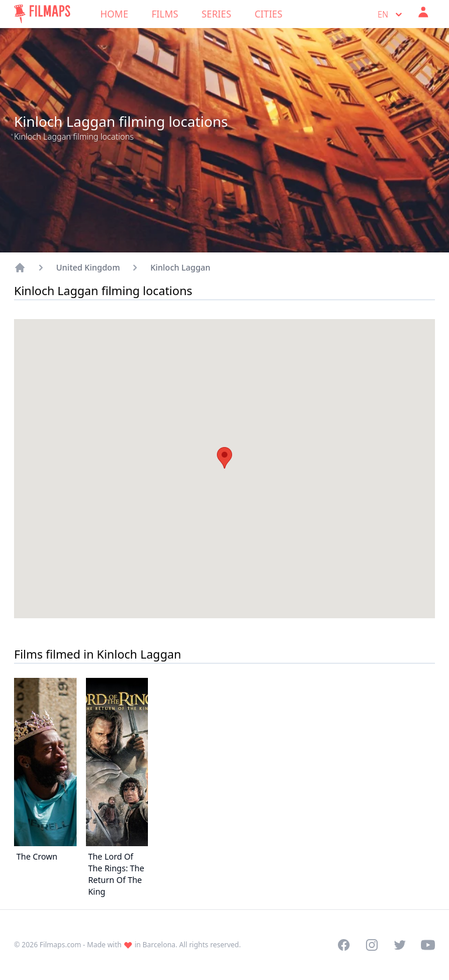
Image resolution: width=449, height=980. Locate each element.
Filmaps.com (61, 945)
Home (115, 14)
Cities (268, 14)
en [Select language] (391, 15)
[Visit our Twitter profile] (400, 945)
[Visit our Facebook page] (344, 945)
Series (217, 14)
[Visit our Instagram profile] (372, 945)
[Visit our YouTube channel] (428, 945)
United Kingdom (88, 267)
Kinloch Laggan (180, 267)
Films (165, 14)
